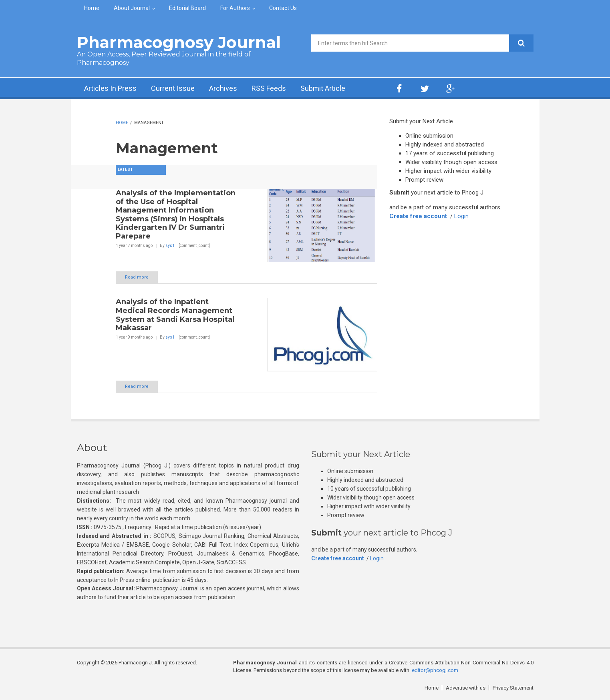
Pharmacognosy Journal (179, 42)
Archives (223, 88)
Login (461, 216)
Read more (137, 277)
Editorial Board (187, 8)
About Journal (132, 8)
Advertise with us (466, 688)
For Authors (235, 8)
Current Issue (173, 88)
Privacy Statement (513, 688)
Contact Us (283, 8)
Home (92, 8)
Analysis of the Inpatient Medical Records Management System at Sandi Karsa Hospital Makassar (175, 315)
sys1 (170, 246)
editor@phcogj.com (435, 670)
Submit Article (323, 88)
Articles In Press (110, 88)
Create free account (418, 216)
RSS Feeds (269, 88)
